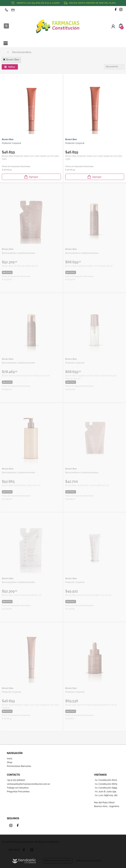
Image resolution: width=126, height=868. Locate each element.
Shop (10, 762)
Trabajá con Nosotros (18, 788)
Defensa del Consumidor (89, 861)
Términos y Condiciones (47, 842)
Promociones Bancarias (19, 766)
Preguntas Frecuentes (18, 792)
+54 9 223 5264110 (16, 780)
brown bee (11, 60)
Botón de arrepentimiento (58, 861)
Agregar (31, 177)
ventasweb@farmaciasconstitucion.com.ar (28, 784)
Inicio (10, 759)
